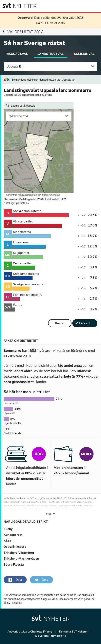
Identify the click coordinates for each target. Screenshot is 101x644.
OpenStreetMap (29, 195)
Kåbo (7, 541)
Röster (60, 323)
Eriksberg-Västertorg (19, 553)
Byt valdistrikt (18, 116)
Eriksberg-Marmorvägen (21, 558)
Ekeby (8, 529)
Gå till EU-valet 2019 (51, 23)
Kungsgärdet (13, 535)
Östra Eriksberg (15, 547)
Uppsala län (15, 66)
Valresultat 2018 (23, 32)
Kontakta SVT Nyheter (74, 632)
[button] (15, 580)
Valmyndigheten (51, 195)
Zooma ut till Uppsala (21, 106)
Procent (85, 323)
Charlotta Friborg (42, 632)
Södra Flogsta (14, 565)
